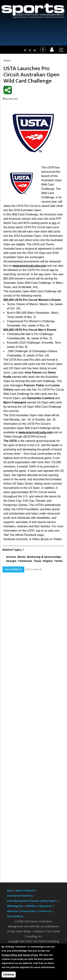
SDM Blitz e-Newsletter (39, 906)
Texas (37, 561)
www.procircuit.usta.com (29, 266)
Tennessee (25, 561)
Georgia (11, 561)
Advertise (13, 911)
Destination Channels (19, 896)
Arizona (11, 557)
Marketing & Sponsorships (44, 557)
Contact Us (45, 911)
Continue (9, 974)
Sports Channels (25, 891)
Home (10, 891)
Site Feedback (15, 916)
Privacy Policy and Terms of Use (20, 955)
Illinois (21, 557)
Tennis (7, 61)
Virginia (48, 561)
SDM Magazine (15, 906)
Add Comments (13, 569)
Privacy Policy (28, 911)
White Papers (49, 901)
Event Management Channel (23, 901)
